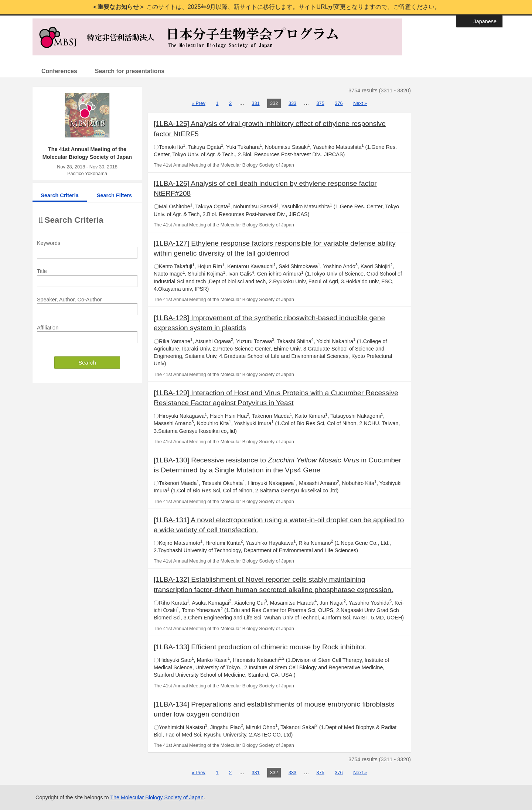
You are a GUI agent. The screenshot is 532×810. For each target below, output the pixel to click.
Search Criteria (59, 195)
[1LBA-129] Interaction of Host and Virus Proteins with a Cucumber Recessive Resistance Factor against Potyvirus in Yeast (276, 398)
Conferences (59, 71)
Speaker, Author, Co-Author (69, 300)
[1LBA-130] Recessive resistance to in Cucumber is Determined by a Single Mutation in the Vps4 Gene (277, 465)
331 (255, 103)
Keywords (49, 243)
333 (292, 103)
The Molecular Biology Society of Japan (157, 797)
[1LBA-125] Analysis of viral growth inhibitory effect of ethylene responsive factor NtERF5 (270, 129)
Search (87, 363)
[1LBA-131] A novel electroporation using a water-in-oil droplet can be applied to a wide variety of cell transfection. (279, 525)
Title (42, 271)
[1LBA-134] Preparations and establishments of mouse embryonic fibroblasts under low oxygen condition (274, 709)
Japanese (485, 21)
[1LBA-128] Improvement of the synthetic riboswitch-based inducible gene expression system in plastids (269, 323)
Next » (360, 103)
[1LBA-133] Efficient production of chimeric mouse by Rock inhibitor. (260, 647)
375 (320, 103)
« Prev (199, 103)
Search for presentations (130, 71)
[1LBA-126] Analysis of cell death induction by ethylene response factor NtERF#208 (265, 188)
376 (339, 103)
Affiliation (48, 328)
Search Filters (114, 195)
